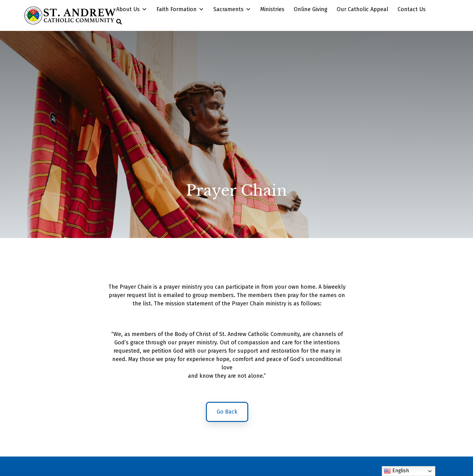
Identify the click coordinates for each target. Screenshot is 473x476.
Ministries (272, 9)
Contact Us (412, 9)
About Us (132, 9)
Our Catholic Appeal (362, 9)
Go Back (227, 414)
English (396, 471)
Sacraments (232, 9)
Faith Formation (180, 9)
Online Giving (311, 9)
